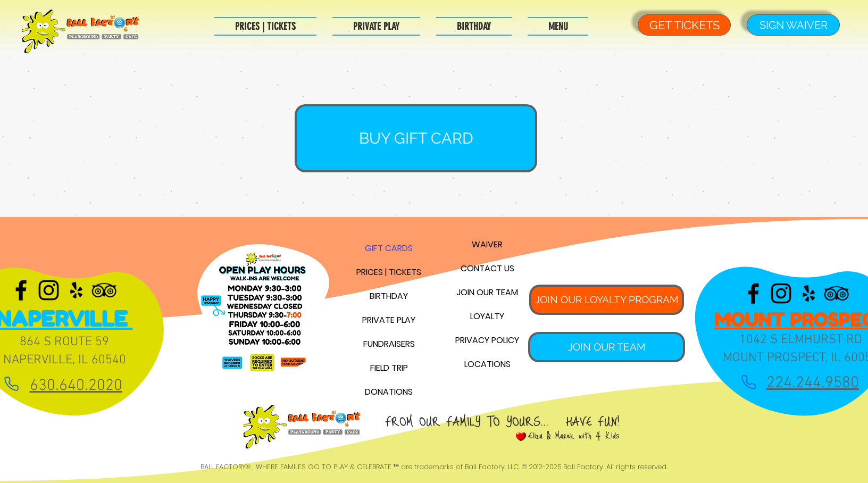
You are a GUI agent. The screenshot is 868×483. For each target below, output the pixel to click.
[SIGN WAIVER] (793, 25)
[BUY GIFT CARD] (416, 138)
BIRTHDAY (389, 296)
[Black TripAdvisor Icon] (104, 290)
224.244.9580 (813, 383)
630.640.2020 (76, 386)
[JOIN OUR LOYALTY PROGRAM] (607, 300)
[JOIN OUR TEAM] (607, 347)
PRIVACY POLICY (487, 340)
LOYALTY (487, 316)
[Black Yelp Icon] (76, 290)
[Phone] (11, 384)
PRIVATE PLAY (389, 320)
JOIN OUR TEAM (487, 292)
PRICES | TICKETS (389, 272)
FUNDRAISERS (389, 344)
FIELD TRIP (389, 368)
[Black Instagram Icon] (49, 290)
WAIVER (487, 244)
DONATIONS (389, 392)
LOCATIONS (487, 364)
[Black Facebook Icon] (21, 290)
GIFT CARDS (389, 248)
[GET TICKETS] (684, 25)
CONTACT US (487, 268)
